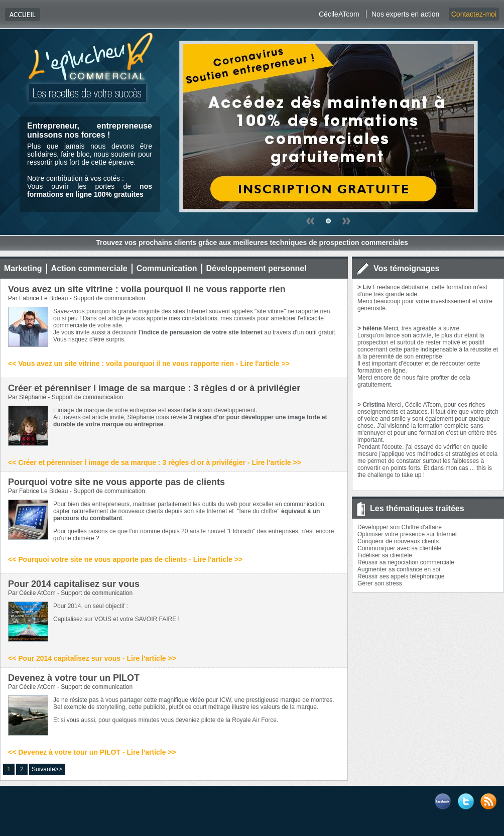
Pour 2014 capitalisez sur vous (74, 584)
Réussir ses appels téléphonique (401, 576)
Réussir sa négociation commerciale (406, 562)
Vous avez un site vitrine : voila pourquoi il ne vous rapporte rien (147, 289)
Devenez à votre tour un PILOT (74, 678)
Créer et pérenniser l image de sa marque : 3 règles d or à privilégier (154, 388)
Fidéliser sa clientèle (385, 555)
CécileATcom (339, 14)
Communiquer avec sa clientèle (399, 548)
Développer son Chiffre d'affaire (400, 527)
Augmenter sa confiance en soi (399, 569)
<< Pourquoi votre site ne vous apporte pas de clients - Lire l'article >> (125, 559)
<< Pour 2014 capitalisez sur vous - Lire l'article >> (92, 658)
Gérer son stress (380, 583)
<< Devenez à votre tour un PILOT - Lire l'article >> (92, 752)
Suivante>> (47, 769)
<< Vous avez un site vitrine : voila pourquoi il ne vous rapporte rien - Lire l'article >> (149, 364)
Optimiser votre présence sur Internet (407, 534)
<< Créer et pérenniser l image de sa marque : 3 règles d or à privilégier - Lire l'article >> (155, 462)
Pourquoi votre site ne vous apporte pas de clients (116, 482)
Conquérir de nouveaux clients (398, 541)
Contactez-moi (474, 14)
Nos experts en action (405, 14)
